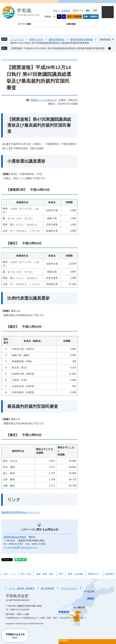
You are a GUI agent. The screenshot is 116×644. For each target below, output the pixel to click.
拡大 (88, 11)
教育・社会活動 (76, 574)
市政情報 (109, 574)
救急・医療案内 (91, 17)
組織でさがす (36, 40)
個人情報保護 (47, 588)
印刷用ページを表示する (43, 100)
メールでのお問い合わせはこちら (20, 547)
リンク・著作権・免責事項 (22, 588)
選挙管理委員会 (57, 40)
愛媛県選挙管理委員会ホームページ (21, 512)
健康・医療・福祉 (45, 574)
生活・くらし (10, 574)
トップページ (17, 40)
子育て (61, 574)
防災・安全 (26, 574)
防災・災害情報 (75, 17)
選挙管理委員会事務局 (81, 40)
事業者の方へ (94, 574)
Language (65, 11)
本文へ (56, 11)
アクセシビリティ (69, 588)
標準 (95, 11)
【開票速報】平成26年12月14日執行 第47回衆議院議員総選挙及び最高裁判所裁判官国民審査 (58, 48)
